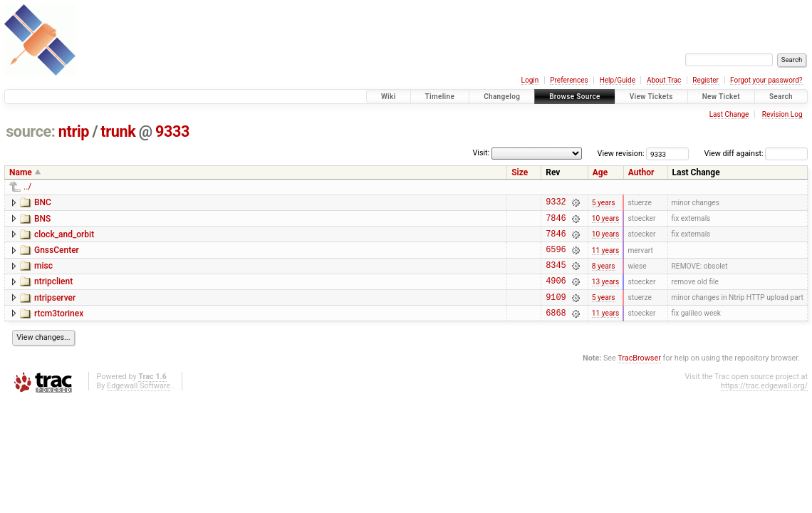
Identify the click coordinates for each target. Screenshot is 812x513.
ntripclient (53, 292)
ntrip (74, 131)
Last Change (729, 114)
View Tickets (651, 97)
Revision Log (782, 114)
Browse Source (575, 97)
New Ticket (721, 97)
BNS (42, 221)
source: (30, 131)
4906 (556, 293)
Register (706, 80)
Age (600, 172)
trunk (118, 131)
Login (530, 80)
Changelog (502, 97)
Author (641, 172)
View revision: (621, 154)
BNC (43, 202)
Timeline (440, 97)
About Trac (664, 80)
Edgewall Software (139, 403)
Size (520, 172)
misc (43, 274)
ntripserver (55, 311)
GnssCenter (57, 256)
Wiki (389, 97)
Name (21, 172)
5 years (604, 203)
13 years (605, 293)
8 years (604, 275)
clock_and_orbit (64, 239)
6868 (556, 330)
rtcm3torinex (59, 328)
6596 (556, 258)
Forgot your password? (766, 80)
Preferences (569, 80)
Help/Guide (618, 80)
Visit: (481, 153)
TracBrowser (639, 375)
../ (27, 187)
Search (781, 97)
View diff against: (756, 154)
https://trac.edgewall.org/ (764, 403)
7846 (556, 222)
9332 (556, 203)
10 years (605, 222)
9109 (556, 312)
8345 (556, 275)
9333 (172, 131)
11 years (605, 258)
